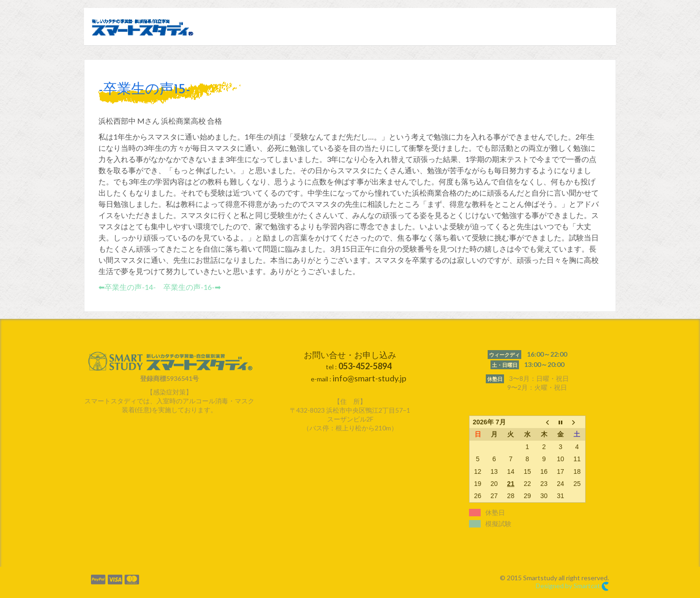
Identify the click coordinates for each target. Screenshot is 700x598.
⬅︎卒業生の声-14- (127, 287)
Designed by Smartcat (572, 586)
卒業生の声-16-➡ (192, 287)
